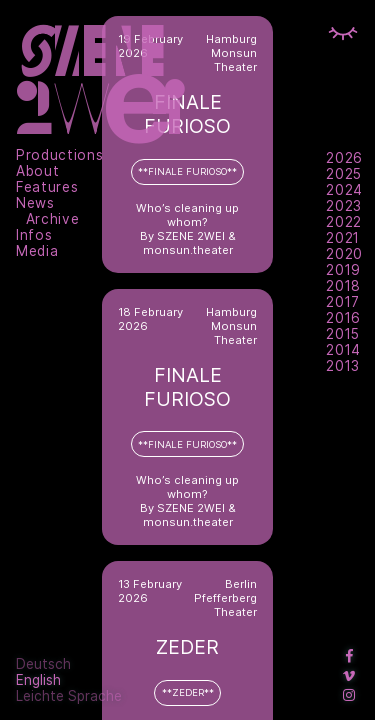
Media (37, 251)
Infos (34, 235)
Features (47, 187)
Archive (53, 219)
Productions (59, 155)
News (35, 203)
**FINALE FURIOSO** (187, 171)
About (37, 171)
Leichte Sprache (69, 696)
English (38, 680)
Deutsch (43, 664)
